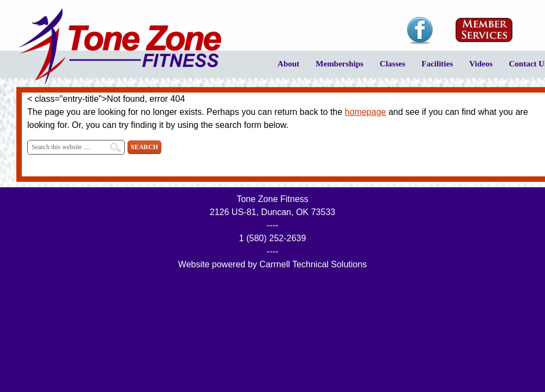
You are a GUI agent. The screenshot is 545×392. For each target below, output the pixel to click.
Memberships (335, 68)
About (284, 68)
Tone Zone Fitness (120, 46)
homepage (366, 112)
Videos (477, 68)
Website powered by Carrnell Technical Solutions (272, 264)
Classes (389, 68)
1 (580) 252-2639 (273, 238)
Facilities (433, 68)
